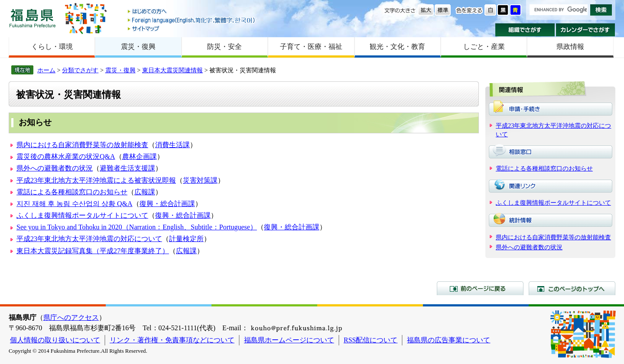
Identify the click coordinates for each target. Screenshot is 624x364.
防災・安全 (224, 47)
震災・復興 (138, 47)
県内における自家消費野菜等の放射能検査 (82, 145)
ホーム (46, 70)
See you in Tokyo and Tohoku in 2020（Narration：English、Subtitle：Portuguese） (137, 227)
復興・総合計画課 (167, 204)
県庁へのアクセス (71, 317)
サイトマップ (192, 28)
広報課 (145, 192)
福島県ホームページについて (289, 340)
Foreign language (192, 20)
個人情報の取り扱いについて (55, 340)
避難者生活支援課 (127, 168)
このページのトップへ (572, 288)
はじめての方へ (192, 12)
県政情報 (570, 47)
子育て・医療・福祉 (311, 47)
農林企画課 (140, 156)
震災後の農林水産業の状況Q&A (66, 156)
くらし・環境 (52, 47)
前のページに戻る (480, 288)
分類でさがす (80, 70)
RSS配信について (370, 340)
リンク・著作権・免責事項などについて (172, 340)
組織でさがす (525, 30)
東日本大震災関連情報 (172, 70)
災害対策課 (200, 180)
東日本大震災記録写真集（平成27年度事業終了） (93, 251)
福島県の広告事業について (448, 340)
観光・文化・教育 (397, 47)
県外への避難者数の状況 (55, 168)
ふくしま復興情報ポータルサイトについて (82, 215)
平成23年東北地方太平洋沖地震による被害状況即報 (96, 180)
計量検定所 (186, 239)
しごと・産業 (484, 47)
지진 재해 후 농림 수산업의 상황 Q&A (75, 204)
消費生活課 (172, 145)
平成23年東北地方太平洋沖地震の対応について (89, 239)
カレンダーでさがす (586, 30)
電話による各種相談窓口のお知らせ (72, 192)
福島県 (32, 18)
